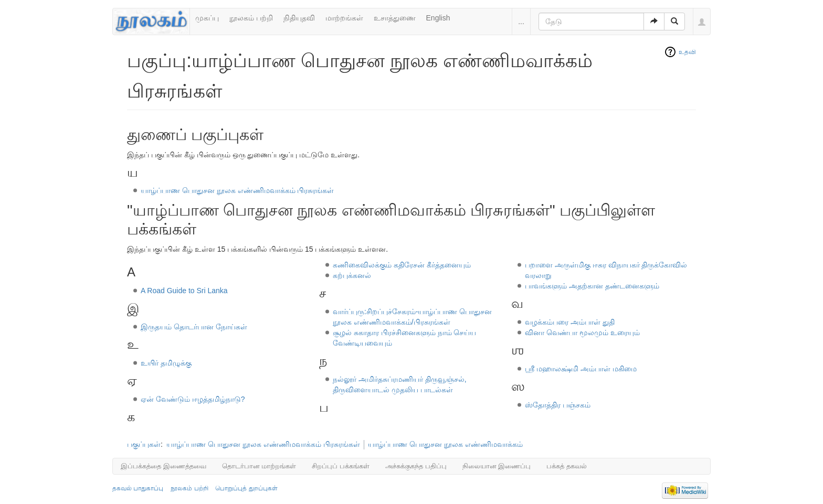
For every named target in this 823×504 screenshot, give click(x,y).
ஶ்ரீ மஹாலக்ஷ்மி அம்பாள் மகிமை (581, 369)
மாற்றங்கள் (344, 18)
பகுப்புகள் (144, 444)
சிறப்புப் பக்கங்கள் (341, 466)
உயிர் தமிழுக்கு (166, 363)
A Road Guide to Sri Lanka (184, 291)
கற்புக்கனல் (352, 275)
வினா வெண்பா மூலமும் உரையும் (582, 333)
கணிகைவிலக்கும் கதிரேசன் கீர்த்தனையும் (402, 265)
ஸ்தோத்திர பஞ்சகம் (558, 405)
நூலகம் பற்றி (251, 18)
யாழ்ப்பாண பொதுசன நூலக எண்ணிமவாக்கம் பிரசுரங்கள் (238, 190)
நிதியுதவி (299, 18)
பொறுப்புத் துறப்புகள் (246, 488)
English (438, 18)
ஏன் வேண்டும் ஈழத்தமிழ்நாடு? (193, 399)
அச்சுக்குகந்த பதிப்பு (416, 466)
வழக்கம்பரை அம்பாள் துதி (570, 322)
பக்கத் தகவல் (567, 466)
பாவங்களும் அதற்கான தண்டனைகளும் (592, 286)
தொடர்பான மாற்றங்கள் (259, 466)
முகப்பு (207, 18)
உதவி (687, 52)
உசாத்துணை (395, 18)
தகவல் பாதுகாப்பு (138, 488)
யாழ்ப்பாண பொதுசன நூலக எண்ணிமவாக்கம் (445, 444)
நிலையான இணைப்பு (497, 466)
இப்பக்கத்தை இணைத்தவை (163, 466)
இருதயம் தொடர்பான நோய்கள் (194, 327)
